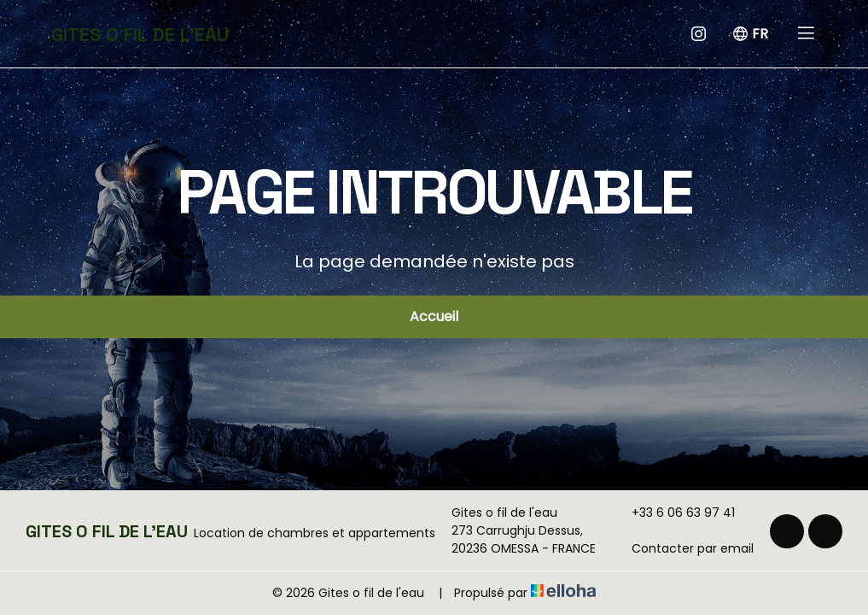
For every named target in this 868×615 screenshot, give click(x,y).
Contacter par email (683, 548)
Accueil (434, 316)
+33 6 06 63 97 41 (673, 512)
